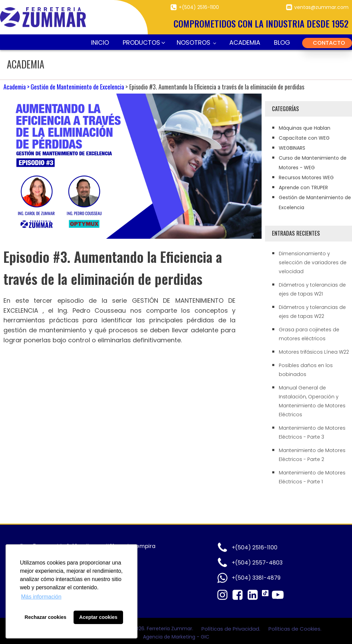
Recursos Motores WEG (306, 178)
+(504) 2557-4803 (257, 563)
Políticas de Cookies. (295, 629)
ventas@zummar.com (321, 7)
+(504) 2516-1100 (199, 7)
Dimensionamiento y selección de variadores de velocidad (313, 262)
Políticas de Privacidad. (232, 629)
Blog (282, 42)
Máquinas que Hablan (305, 128)
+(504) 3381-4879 (256, 578)
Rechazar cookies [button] (46, 617)
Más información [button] (41, 597)
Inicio (100, 42)
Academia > (16, 87)
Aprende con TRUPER (303, 187)
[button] (143, 43)
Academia (245, 42)
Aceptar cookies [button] (98, 617)
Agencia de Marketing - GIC (176, 637)
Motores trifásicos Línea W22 (314, 352)
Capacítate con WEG (304, 138)
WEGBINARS (292, 148)
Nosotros (194, 42)
